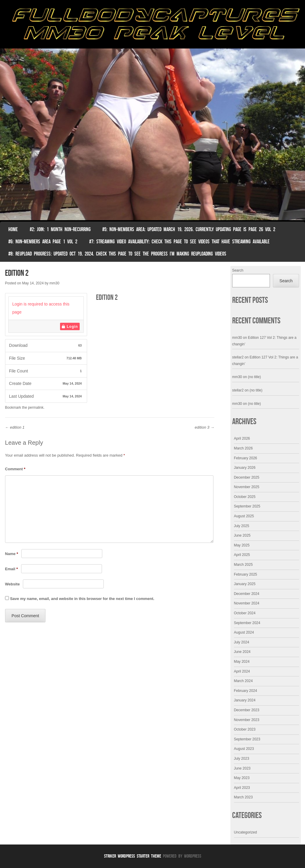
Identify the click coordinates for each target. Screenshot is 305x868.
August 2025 (244, 516)
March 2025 (243, 565)
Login (70, 327)
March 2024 (243, 681)
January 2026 (245, 468)
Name (12, 554)
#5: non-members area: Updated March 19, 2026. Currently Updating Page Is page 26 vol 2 (189, 229)
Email (11, 569)
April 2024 (242, 671)
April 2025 (242, 555)
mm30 (54, 283)
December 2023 (247, 710)
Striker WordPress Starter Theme (133, 856)
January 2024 (245, 700)
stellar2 (238, 357)
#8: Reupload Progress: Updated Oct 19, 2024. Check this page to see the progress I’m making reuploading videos (117, 254)
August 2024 (244, 632)
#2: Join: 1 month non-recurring (60, 229)
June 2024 (242, 652)
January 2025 (245, 584)
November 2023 (247, 720)
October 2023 (245, 729)
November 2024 (247, 603)
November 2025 (247, 487)
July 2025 (242, 526)
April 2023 (242, 788)
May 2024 (242, 662)
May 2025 (242, 545)
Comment (15, 469)
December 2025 (247, 477)
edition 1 (15, 427)
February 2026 (246, 458)
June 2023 (242, 768)
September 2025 (247, 506)
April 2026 (242, 438)
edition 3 (205, 427)
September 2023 (247, 739)
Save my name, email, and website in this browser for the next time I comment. (82, 599)
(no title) (254, 377)
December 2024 (247, 594)
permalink (36, 408)
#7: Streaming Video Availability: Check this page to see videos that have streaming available (179, 242)
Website (12, 584)
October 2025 (245, 497)
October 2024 (245, 613)
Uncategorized (245, 832)
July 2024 (242, 642)
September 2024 (247, 623)
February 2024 (246, 691)
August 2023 (244, 749)
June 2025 (242, 535)
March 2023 (243, 797)
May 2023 (242, 778)
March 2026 (243, 448)
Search (238, 270)
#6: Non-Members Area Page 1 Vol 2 (43, 242)
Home (13, 229)
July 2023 (242, 759)
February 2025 (246, 574)
